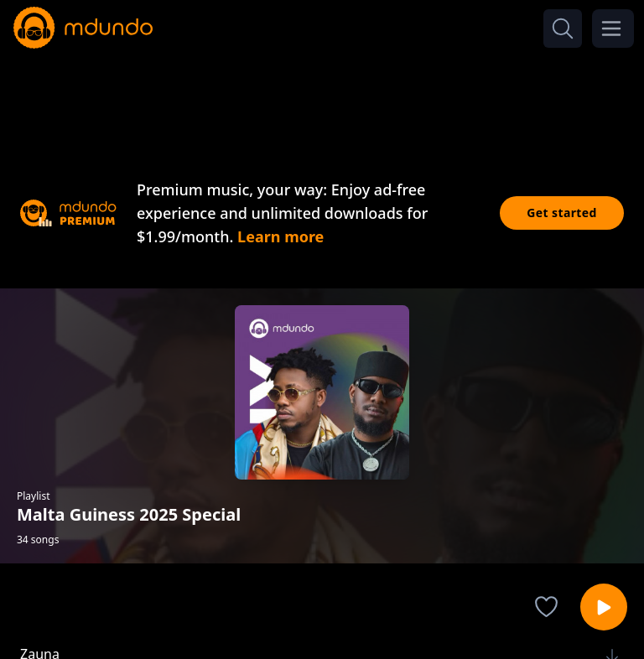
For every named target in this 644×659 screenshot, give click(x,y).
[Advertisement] (322, 99)
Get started (562, 213)
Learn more (280, 236)
